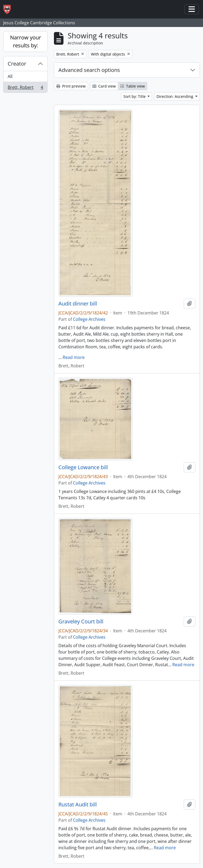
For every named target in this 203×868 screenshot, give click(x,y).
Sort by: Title (135, 96)
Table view (133, 86)
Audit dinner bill (78, 304)
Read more (74, 357)
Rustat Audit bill (78, 805)
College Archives (89, 319)
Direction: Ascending (175, 96)
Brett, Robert (25, 88)
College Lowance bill (83, 467)
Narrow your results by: (26, 41)
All (10, 76)
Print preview (71, 86)
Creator (17, 64)
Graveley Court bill (81, 622)
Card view (104, 86)
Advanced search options (89, 70)
